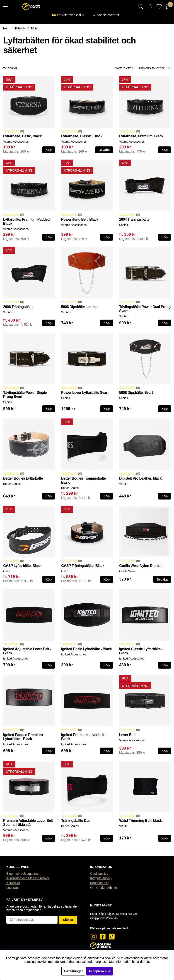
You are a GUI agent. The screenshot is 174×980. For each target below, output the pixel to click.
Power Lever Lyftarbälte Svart (85, 393)
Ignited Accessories (16, 659)
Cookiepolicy (99, 874)
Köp (49, 150)
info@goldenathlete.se (104, 918)
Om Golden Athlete (104, 888)
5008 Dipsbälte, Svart (136, 393)
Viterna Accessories (16, 142)
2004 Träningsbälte (134, 219)
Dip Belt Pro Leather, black (140, 478)
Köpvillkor (13, 883)
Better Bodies (12, 484)
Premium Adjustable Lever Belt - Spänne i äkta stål (29, 823)
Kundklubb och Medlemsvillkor (28, 878)
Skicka (68, 920)
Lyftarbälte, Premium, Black (141, 136)
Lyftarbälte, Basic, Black (22, 136)
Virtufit (123, 484)
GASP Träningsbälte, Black (83, 566)
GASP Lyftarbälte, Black (22, 566)
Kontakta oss (99, 883)
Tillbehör (20, 28)
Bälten (35, 28)
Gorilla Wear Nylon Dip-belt (141, 566)
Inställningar (73, 971)
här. (147, 962)
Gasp (7, 571)
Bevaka (104, 150)
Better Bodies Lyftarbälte (23, 478)
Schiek (123, 225)
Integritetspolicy (101, 878)
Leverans (13, 888)
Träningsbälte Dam (76, 821)
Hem (6, 28)
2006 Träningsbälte (18, 307)
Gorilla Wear (127, 571)
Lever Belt (127, 735)
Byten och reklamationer (23, 874)
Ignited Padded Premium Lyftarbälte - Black (23, 737)
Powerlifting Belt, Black (80, 219)
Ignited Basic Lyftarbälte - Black (86, 649)
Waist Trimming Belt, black (140, 821)
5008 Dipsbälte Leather (79, 307)
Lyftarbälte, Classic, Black (82, 136)
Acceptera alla (99, 971)
